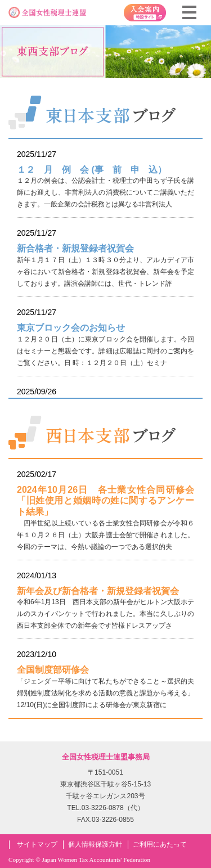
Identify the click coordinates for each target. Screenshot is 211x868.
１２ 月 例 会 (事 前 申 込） (92, 170)
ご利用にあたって (160, 844)
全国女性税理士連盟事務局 (106, 757)
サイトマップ (37, 844)
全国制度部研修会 (53, 670)
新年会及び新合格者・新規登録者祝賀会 (98, 591)
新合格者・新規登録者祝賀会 (75, 248)
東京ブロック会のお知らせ (71, 328)
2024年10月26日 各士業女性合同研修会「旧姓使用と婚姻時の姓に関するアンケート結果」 (105, 501)
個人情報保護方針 (95, 844)
